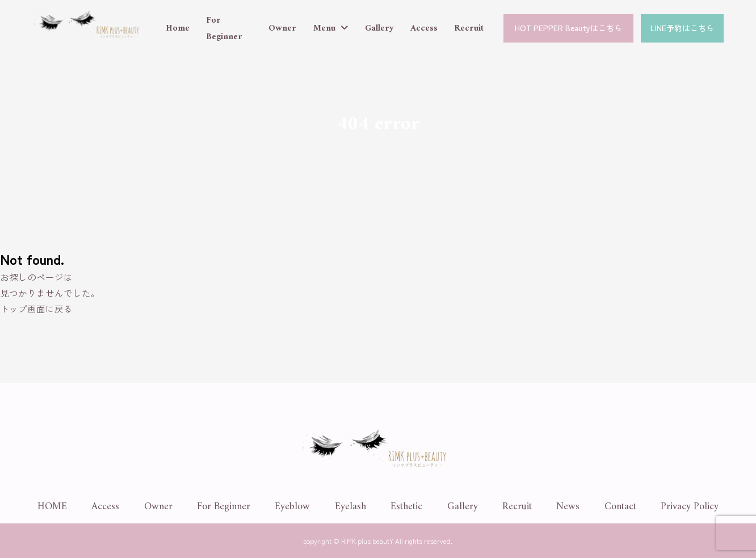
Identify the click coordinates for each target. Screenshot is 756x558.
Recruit (469, 28)
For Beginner (224, 29)
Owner (282, 28)
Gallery (379, 28)
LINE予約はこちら (682, 28)
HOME (52, 507)
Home (178, 28)
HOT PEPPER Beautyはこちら (568, 28)
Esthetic (406, 507)
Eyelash (350, 507)
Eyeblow (292, 507)
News (568, 507)
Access (424, 28)
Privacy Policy (690, 507)
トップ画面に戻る (36, 308)
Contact (620, 507)
